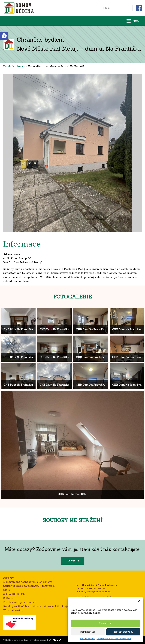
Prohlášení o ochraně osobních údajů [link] (114, 639)
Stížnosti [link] (9, 598)
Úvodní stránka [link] (13, 66)
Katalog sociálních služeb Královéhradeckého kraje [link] (36, 606)
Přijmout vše (106, 623)
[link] (4, 36)
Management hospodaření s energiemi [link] (28, 582)
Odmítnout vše (88, 632)
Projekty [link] (8, 578)
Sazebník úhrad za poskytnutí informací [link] (29, 586)
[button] (139, 601)
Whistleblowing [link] (13, 610)
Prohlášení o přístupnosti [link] (19, 602)
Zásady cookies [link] (87, 639)
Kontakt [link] (72, 561)
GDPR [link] (7, 590)
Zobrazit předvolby (123, 632)
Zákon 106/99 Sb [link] (14, 594)
